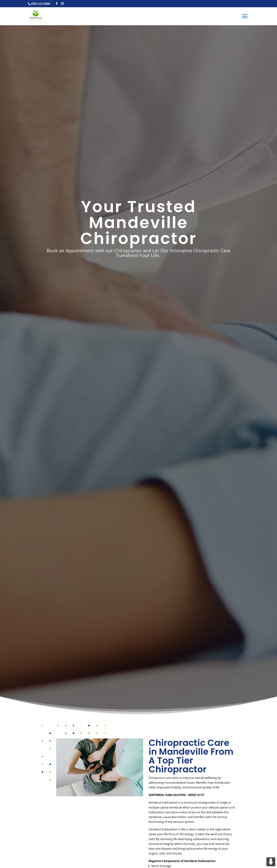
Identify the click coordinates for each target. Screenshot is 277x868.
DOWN (271, 862)
